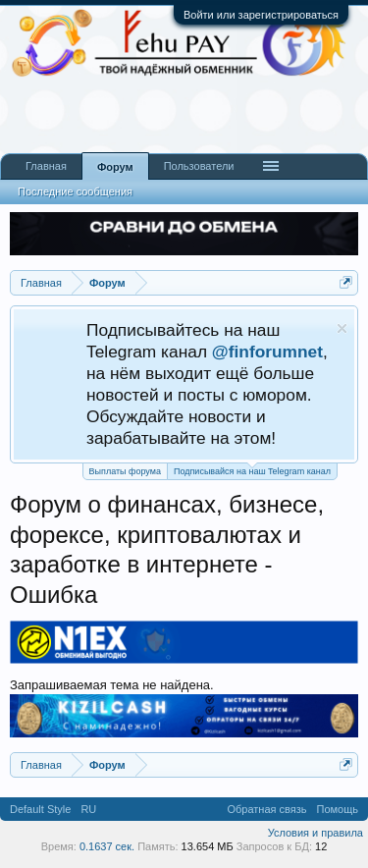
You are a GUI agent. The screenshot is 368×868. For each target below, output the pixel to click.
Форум (115, 167)
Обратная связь (266, 809)
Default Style (40, 809)
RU (88, 809)
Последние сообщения (75, 191)
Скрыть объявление (342, 328)
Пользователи (199, 166)
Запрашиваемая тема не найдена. (112, 685)
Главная (46, 166)
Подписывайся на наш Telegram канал (252, 470)
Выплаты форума (125, 471)
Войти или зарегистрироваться (261, 15)
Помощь (338, 809)
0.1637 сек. (107, 846)
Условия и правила (315, 833)
